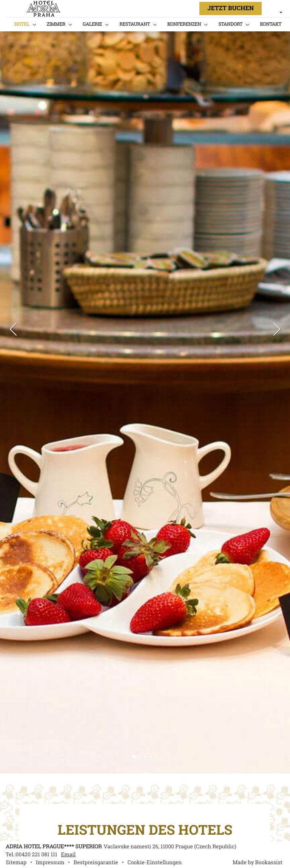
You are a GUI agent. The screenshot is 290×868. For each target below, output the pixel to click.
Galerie (92, 24)
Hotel (22, 24)
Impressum (50, 863)
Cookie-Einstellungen (155, 863)
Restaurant (135, 24)
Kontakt (271, 24)
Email (69, 855)
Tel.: (32, 855)
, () (170, 847)
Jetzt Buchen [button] (231, 8)
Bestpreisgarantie (96, 863)
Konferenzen (184, 24)
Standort (230, 24)
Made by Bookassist (258, 863)
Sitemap (16, 863)
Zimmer (56, 24)
